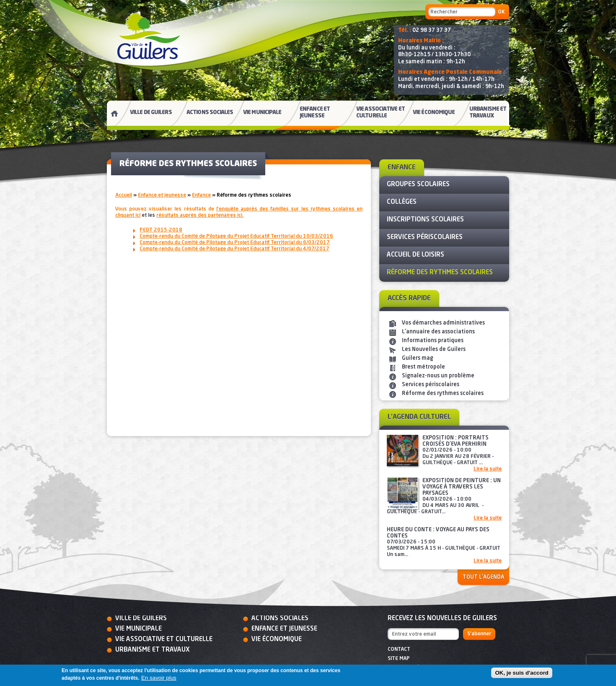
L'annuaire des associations (438, 332)
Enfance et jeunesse (162, 195)
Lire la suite (488, 469)
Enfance (201, 195)
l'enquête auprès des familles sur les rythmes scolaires (285, 209)
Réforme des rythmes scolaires (443, 394)
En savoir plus (159, 678)
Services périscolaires (431, 385)
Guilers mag (418, 358)
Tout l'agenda (483, 577)
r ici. (200, 216)
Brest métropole (423, 367)
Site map (399, 659)
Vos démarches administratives (443, 323)
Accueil (124, 195)
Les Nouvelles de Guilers (434, 349)
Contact (399, 650)
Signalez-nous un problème (438, 376)
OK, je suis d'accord (522, 673)
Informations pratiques (433, 341)
